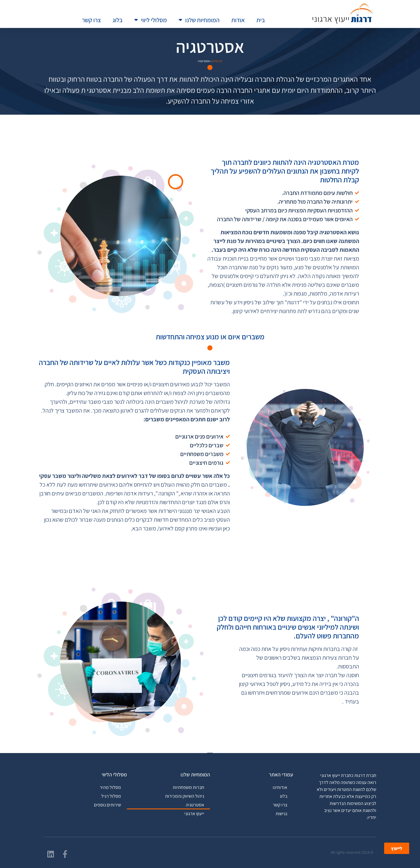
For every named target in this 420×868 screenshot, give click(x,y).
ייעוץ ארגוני (194, 814)
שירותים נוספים (107, 805)
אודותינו (280, 787)
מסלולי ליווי (150, 20)
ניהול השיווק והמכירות (185, 796)
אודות (238, 20)
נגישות (281, 814)
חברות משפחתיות (188, 787)
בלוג (118, 20)
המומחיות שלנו (199, 20)
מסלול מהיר (110, 787)
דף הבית (217, 61)
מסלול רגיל (111, 796)
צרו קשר (91, 20)
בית (261, 20)
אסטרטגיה (195, 805)
